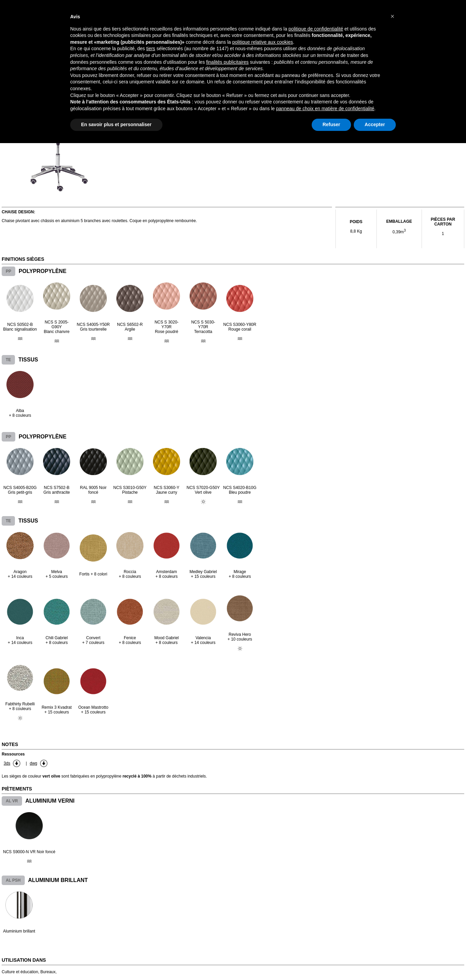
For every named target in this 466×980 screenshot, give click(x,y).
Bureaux (48, 972)
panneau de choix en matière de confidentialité (325, 109)
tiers (151, 48)
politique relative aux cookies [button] (263, 42)
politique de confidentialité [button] (316, 29)
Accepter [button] (375, 124)
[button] (392, 16)
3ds (7, 763)
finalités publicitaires (227, 62)
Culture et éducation (20, 972)
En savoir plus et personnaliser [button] (116, 124)
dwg (34, 763)
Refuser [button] (331, 124)
